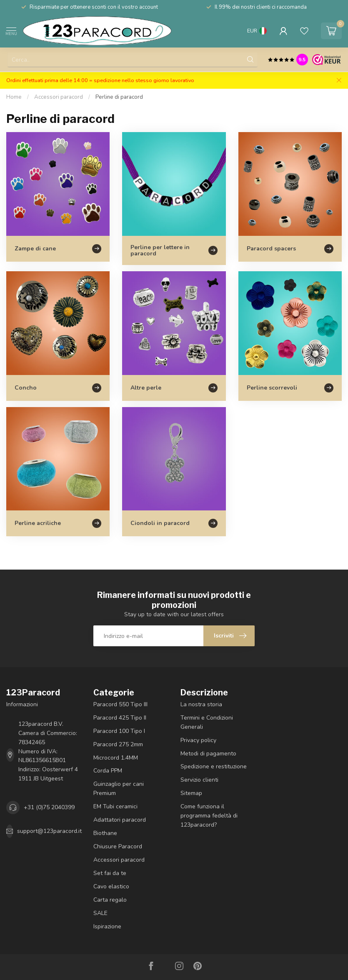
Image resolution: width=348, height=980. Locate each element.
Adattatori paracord (120, 820)
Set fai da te (110, 873)
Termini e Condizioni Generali (207, 722)
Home (14, 97)
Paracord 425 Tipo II (120, 718)
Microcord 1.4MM (116, 758)
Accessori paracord (59, 97)
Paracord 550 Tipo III (120, 704)
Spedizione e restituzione (214, 766)
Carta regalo (110, 900)
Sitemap (191, 793)
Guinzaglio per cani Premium (119, 789)
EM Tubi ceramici (115, 806)
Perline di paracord (119, 97)
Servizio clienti (199, 780)
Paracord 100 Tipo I (119, 731)
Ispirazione (107, 926)
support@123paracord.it (49, 831)
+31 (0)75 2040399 (49, 807)
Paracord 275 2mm (118, 744)
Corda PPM (108, 771)
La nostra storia (201, 704)
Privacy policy (198, 740)
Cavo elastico (111, 886)
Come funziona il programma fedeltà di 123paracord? (209, 816)
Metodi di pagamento (208, 754)
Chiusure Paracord (118, 846)
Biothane (105, 833)
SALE (100, 913)
